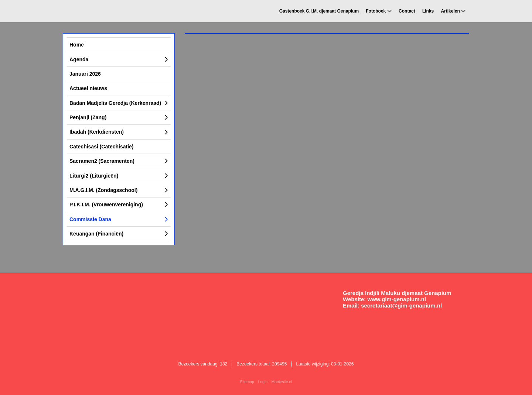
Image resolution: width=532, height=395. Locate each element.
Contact (407, 11)
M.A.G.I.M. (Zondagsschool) (103, 190)
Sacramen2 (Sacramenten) (102, 161)
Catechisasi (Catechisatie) (102, 147)
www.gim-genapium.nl (397, 299)
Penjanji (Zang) (88, 117)
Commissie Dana (90, 219)
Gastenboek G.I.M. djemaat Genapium (319, 11)
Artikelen (450, 11)
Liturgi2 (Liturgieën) (94, 176)
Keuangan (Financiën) (96, 234)
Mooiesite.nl (282, 382)
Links (428, 11)
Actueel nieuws (88, 88)
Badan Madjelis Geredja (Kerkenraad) (115, 103)
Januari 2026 (85, 74)
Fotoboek (376, 11)
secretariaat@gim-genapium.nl (401, 305)
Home (77, 45)
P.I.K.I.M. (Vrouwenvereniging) (106, 205)
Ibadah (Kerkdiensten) (97, 132)
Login (263, 382)
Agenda (79, 59)
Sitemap (247, 382)
